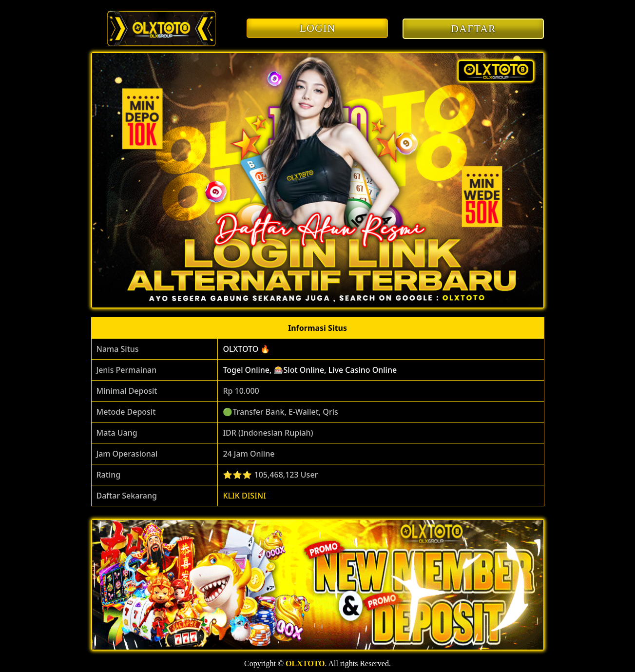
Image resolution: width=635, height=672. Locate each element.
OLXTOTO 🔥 (246, 349)
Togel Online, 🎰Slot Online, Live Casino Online (310, 370)
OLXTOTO (305, 663)
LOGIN (318, 28)
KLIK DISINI (244, 496)
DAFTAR (473, 29)
